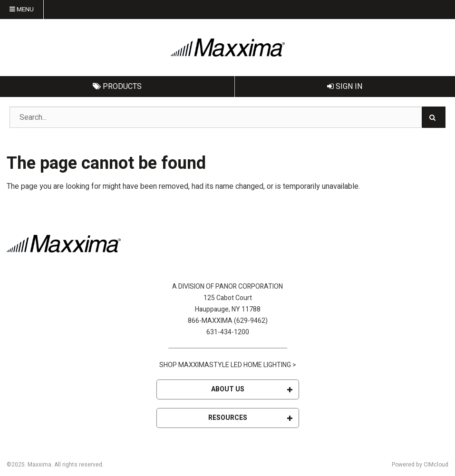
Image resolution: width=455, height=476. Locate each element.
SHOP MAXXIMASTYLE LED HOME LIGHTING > (228, 365)
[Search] (434, 117)
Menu (22, 10)
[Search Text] (227, 117)
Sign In (345, 87)
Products (117, 87)
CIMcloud (436, 465)
